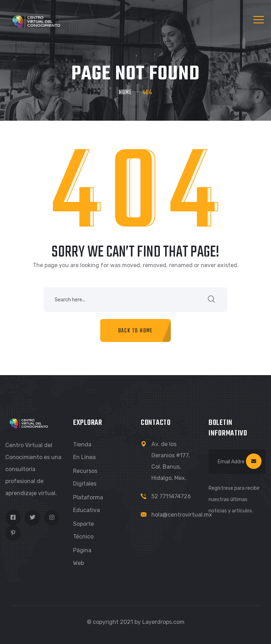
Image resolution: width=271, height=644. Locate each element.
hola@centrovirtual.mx (182, 515)
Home (125, 93)
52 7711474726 (171, 496)
